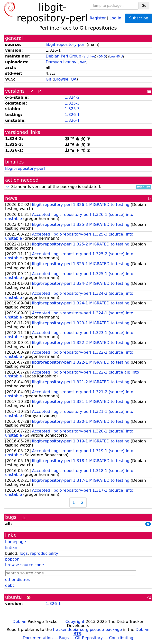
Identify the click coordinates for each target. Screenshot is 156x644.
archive (89, 56)
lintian (11, 548)
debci (10, 585)
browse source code (24, 565)
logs (24, 553)
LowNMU (116, 56)
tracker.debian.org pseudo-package (87, 630)
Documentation (38, 638)
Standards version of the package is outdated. (78, 187)
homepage (15, 542)
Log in (115, 18)
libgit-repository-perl (66, 45)
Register (98, 18)
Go (144, 6)
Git (49, 79)
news (11, 198)
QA (74, 79)
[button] (8, 187)
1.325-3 (72, 103)
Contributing (121, 638)
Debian (20, 622)
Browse (61, 79)
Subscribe (139, 18)
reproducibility (44, 553)
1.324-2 (72, 97)
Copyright (75, 622)
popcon (12, 559)
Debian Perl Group (64, 56)
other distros (17, 580)
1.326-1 (72, 115)
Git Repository (89, 638)
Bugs (64, 638)
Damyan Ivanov (61, 62)
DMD (102, 56)
